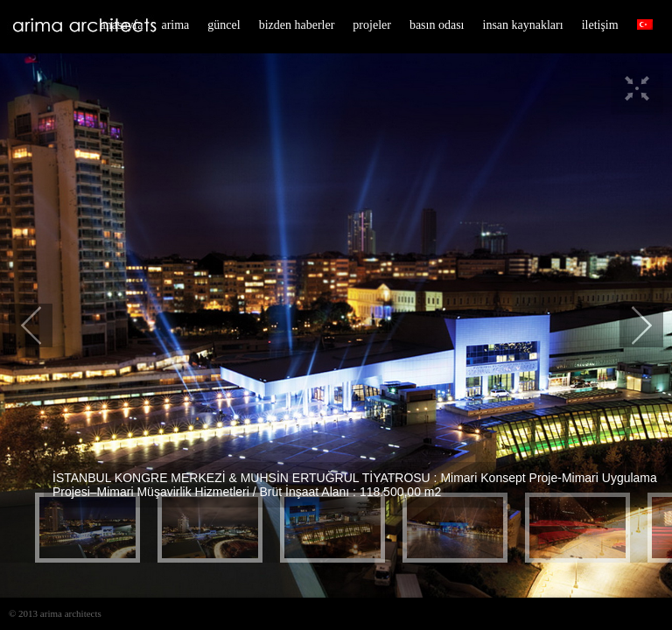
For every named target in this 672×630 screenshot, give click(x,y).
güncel (224, 25)
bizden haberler (297, 25)
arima (175, 25)
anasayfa (122, 25)
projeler (372, 25)
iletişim (600, 25)
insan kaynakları (523, 25)
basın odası (437, 25)
